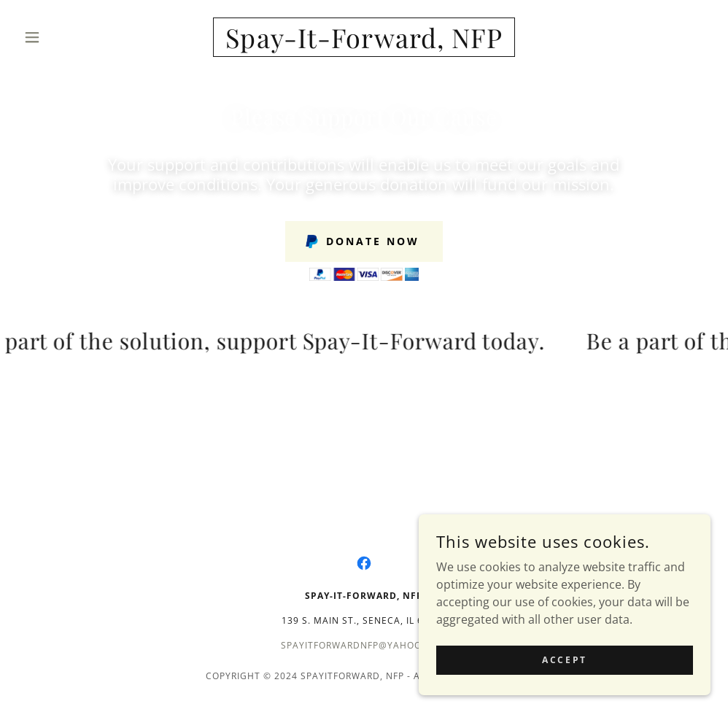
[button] (70, 37)
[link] (364, 44)
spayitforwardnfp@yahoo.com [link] (364, 645)
